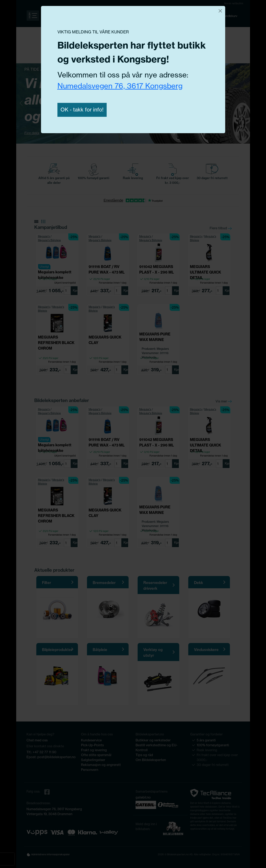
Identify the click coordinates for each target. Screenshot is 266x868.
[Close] (220, 11)
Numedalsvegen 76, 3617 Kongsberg (120, 86)
